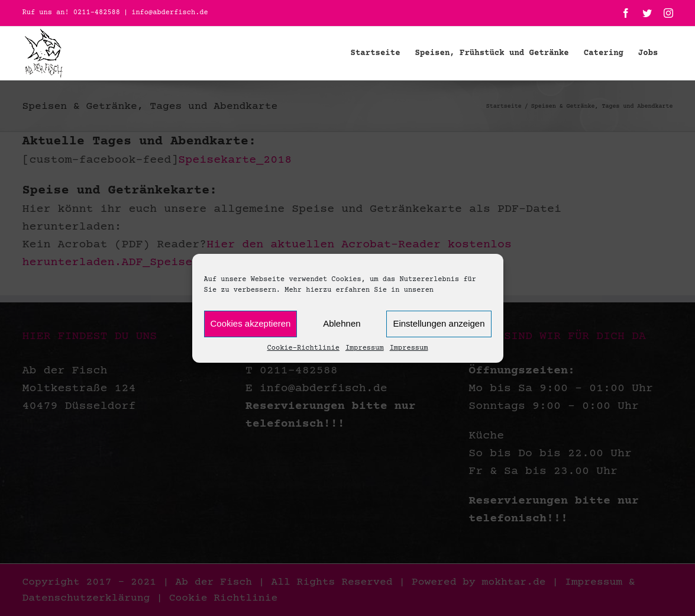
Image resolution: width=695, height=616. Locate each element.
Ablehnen (342, 323)
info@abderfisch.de (170, 13)
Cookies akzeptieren (251, 323)
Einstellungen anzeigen (439, 323)
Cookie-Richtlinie (303, 348)
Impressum (365, 348)
